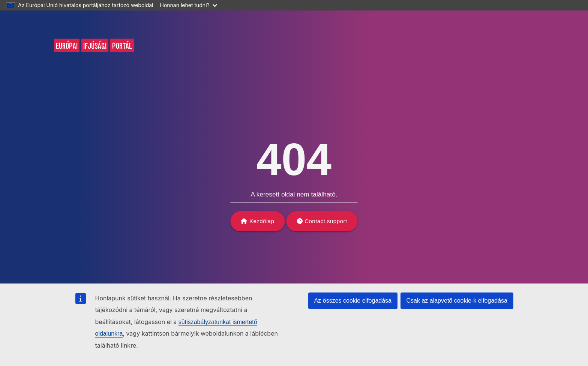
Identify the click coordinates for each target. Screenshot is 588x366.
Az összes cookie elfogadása (353, 301)
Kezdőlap (262, 221)
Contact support (326, 221)
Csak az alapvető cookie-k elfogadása (457, 301)
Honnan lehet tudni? (189, 5)
